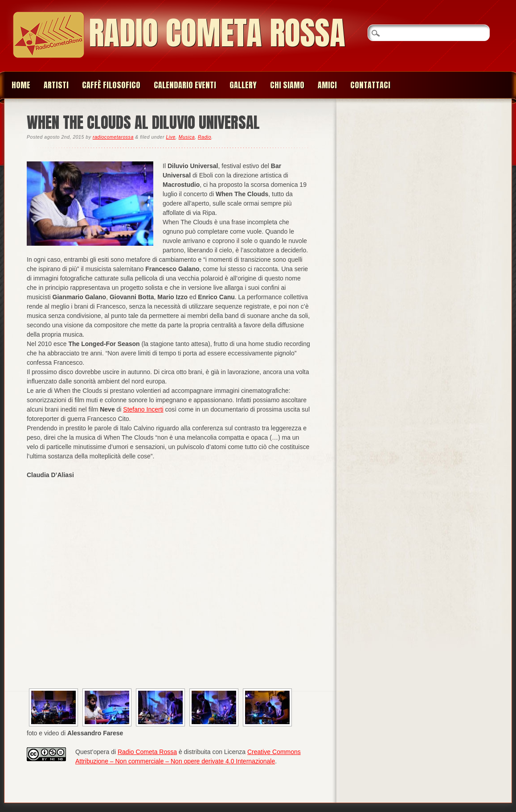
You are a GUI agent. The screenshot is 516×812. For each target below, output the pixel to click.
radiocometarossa (113, 137)
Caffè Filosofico (111, 85)
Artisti (56, 85)
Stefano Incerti (143, 409)
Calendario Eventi (185, 85)
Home (21, 85)
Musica (187, 137)
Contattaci (370, 85)
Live (170, 137)
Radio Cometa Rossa (217, 33)
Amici (327, 85)
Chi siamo (287, 85)
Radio (205, 137)
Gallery (243, 85)
